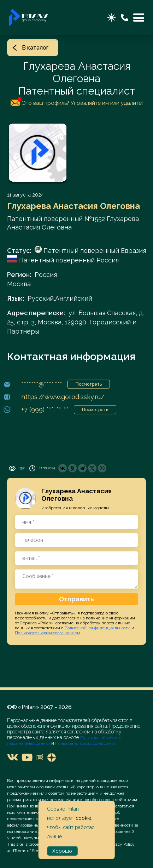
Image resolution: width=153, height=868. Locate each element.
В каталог (30, 48)
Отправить (76, 599)
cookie (83, 818)
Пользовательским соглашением (48, 633)
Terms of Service (30, 851)
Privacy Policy (122, 844)
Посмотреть (89, 384)
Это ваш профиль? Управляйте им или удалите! (77, 102)
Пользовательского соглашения (85, 743)
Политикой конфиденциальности (97, 628)
